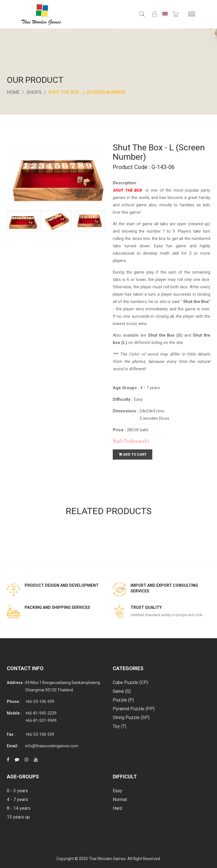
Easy (118, 791)
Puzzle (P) (123, 700)
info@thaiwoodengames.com (52, 746)
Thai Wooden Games (107, 859)
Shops (34, 92)
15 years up (18, 817)
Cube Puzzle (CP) (130, 682)
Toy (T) (120, 726)
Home (13, 92)
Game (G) (122, 691)
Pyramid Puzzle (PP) (134, 709)
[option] (22, 221)
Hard (117, 808)
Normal (120, 799)
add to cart (133, 454)
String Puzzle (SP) (131, 717)
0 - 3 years (17, 791)
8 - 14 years (19, 808)
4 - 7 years (17, 799)
